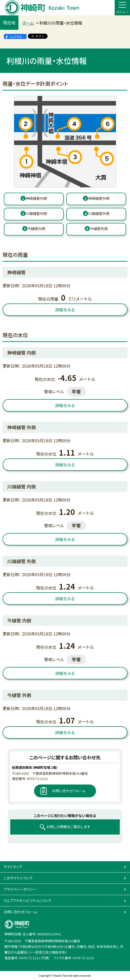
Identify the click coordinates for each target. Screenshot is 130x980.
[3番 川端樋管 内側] (34, 214)
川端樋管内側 (34, 213)
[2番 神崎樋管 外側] (96, 199)
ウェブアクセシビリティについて (28, 900)
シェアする (15, 37)
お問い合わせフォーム (69, 791)
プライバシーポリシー (20, 889)
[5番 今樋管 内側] (34, 229)
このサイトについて (18, 878)
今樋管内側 (34, 229)
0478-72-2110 (84, 958)
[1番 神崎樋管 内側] (34, 199)
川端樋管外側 (96, 213)
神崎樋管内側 (34, 198)
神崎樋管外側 (96, 198)
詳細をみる (65, 310)
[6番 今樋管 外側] (96, 229)
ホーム (28, 23)
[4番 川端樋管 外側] (96, 214)
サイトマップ (13, 867)
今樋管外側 (96, 229)
